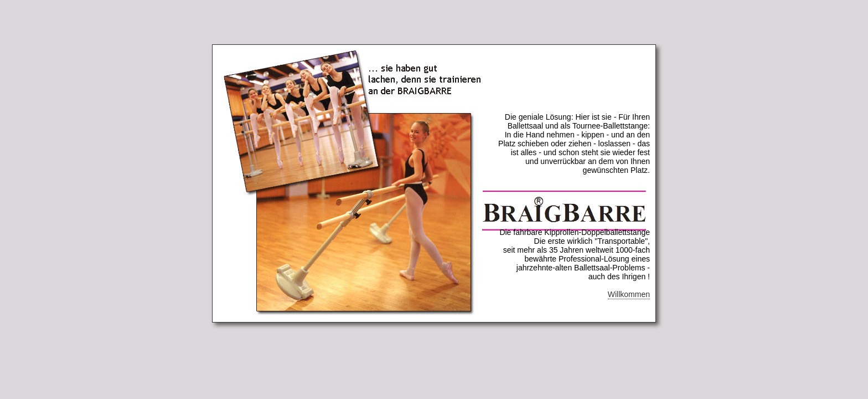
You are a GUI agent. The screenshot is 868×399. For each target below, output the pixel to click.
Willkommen (629, 294)
